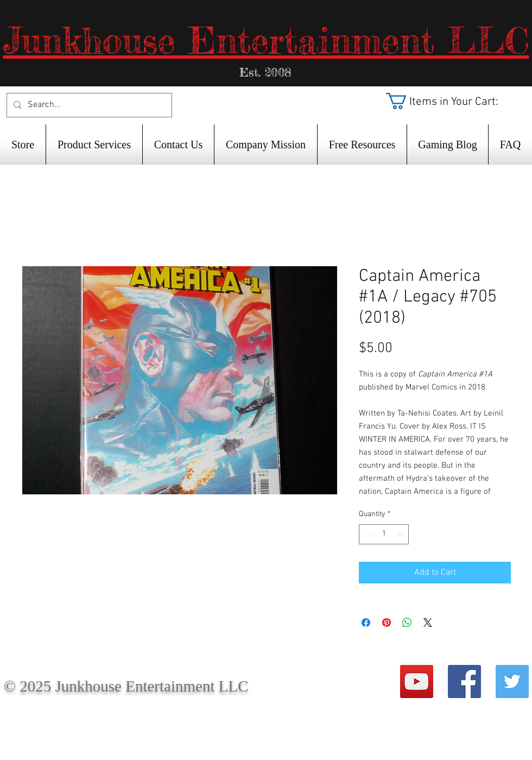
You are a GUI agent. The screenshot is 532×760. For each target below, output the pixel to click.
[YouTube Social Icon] (417, 682)
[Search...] (88, 105)
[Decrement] (367, 534)
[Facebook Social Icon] (464, 682)
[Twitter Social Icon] (512, 682)
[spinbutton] (384, 534)
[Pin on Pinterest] (387, 623)
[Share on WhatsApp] (407, 623)
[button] (453, 101)
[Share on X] (428, 623)
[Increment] (400, 534)
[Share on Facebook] (366, 623)
